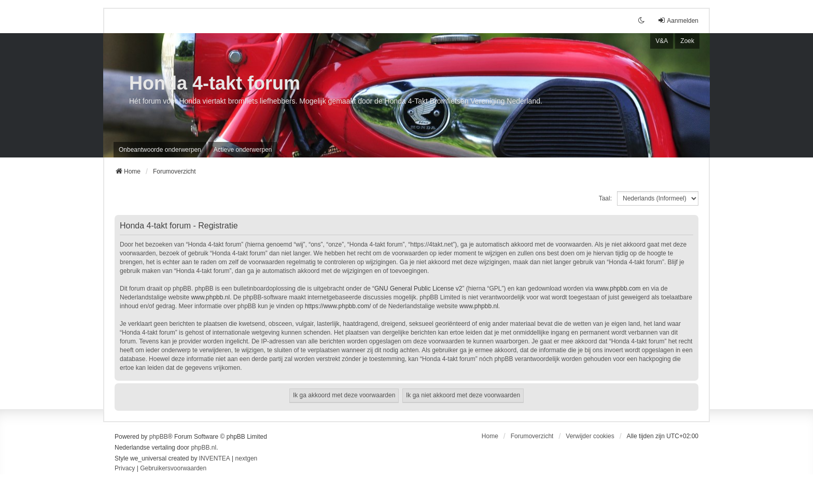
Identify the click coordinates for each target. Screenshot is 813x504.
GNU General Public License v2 (418, 289)
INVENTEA (215, 458)
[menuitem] (125, 469)
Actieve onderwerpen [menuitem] (243, 150)
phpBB (159, 437)
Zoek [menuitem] (687, 41)
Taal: (605, 198)
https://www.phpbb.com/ (338, 306)
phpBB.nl (204, 448)
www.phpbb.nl (210, 297)
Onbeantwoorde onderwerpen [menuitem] (160, 150)
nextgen (247, 458)
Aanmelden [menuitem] (678, 20)
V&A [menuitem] (662, 41)
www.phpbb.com (618, 289)
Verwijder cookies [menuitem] (590, 436)
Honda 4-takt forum (215, 83)
